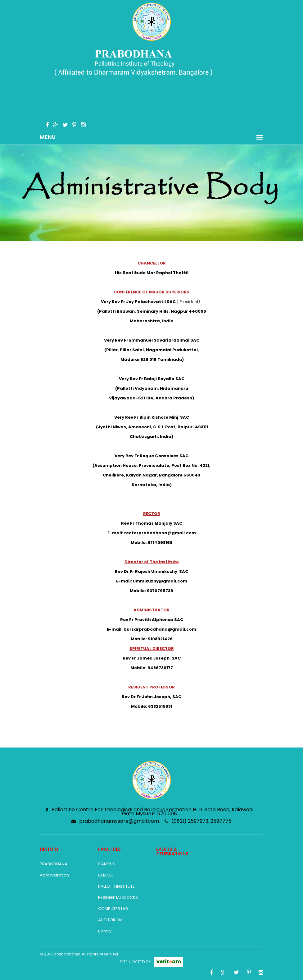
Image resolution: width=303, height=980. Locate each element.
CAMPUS (107, 864)
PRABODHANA (54, 864)
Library (105, 931)
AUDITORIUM (110, 920)
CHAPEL (106, 875)
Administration (54, 875)
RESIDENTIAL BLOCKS (118, 897)
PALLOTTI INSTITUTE (116, 886)
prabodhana (67, 954)
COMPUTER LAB (113, 909)
